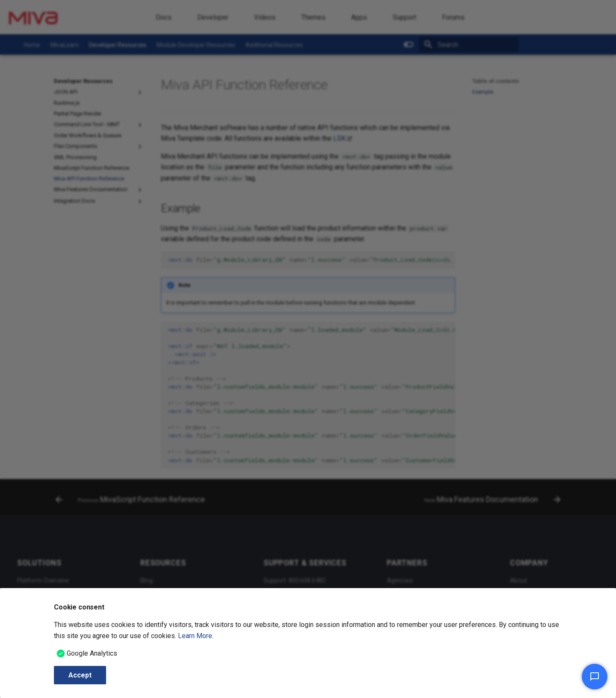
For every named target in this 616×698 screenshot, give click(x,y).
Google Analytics (92, 653)
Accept (80, 675)
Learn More (195, 636)
